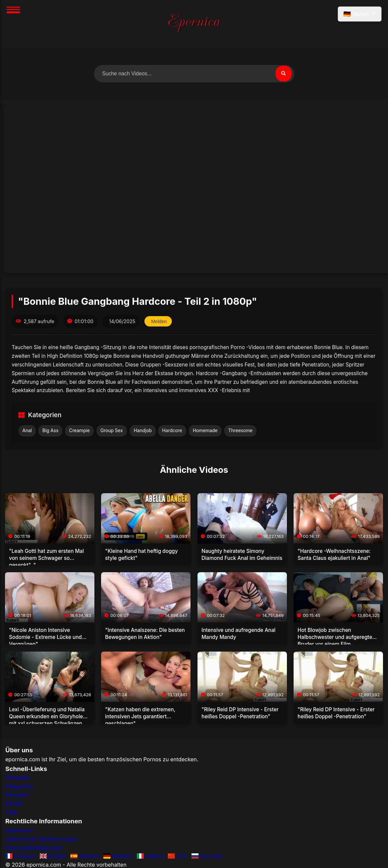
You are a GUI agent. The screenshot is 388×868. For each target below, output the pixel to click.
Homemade (205, 430)
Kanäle (14, 804)
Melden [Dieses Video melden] (159, 321)
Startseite (17, 778)
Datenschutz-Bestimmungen (41, 839)
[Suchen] (284, 74)
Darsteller (18, 795)
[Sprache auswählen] (359, 14)
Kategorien (19, 787)
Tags (11, 812)
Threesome (240, 430)
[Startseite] (194, 24)
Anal (27, 430)
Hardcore (172, 430)
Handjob (143, 430)
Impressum (19, 831)
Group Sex (112, 430)
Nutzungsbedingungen (34, 848)
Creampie (79, 430)
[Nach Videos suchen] (194, 74)
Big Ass (50, 430)
